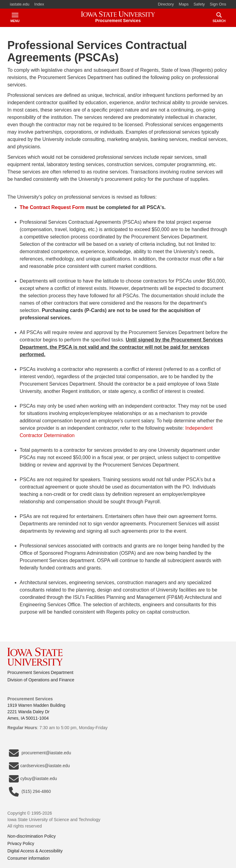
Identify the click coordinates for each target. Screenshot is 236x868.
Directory (166, 4)
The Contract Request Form (52, 207)
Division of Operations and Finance (41, 680)
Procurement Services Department (40, 672)
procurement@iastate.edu (40, 753)
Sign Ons (218, 4)
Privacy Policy (21, 843)
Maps (184, 4)
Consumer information (29, 858)
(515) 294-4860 (30, 792)
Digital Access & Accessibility (35, 851)
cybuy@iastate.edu (33, 779)
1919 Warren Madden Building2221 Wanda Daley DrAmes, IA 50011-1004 (36, 712)
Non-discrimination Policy (31, 836)
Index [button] (39, 4)
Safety (199, 4)
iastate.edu (20, 4)
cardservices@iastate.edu (39, 766)
